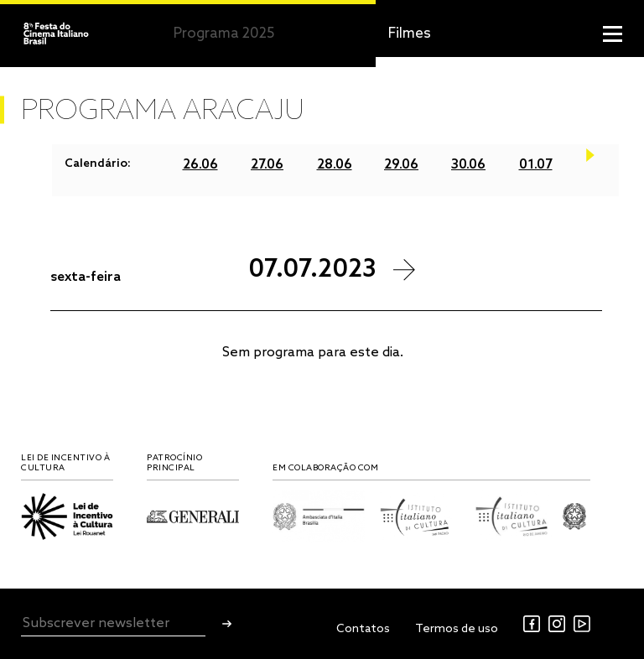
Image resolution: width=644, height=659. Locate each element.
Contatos (363, 629)
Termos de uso (457, 629)
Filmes (410, 34)
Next (590, 165)
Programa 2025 (224, 34)
